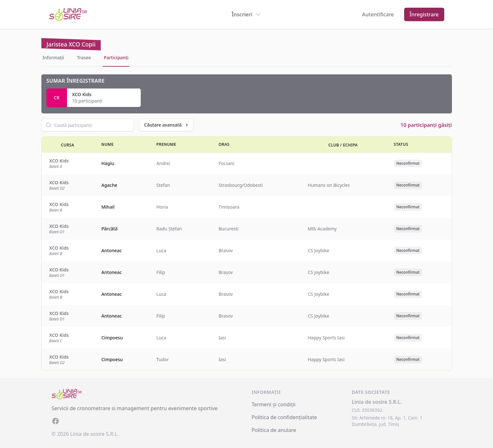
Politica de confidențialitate (285, 417)
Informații (53, 58)
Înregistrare (424, 14)
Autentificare (378, 14)
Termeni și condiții (274, 404)
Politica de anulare (274, 430)
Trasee (84, 58)
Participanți (116, 58)
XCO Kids (82, 94)
